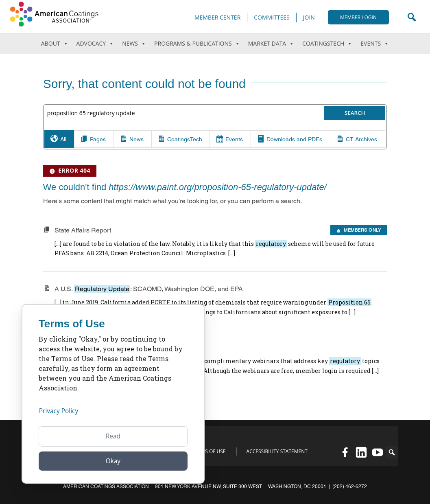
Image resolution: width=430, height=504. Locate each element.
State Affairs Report (83, 248)
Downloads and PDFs (289, 148)
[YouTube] (378, 452)
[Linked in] (361, 452)
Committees (272, 17)
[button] (392, 452)
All (70, 148)
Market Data (271, 44)
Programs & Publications (197, 44)
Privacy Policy (59, 410)
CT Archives (353, 148)
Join (309, 17)
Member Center (217, 17)
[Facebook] (345, 452)
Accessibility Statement (277, 452)
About (55, 44)
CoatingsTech (327, 44)
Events (375, 44)
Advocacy (95, 44)
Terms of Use (209, 452)
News (130, 43)
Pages (102, 148)
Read (113, 436)
